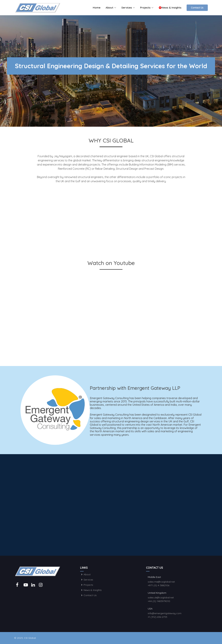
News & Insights (170, 8)
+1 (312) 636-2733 (157, 617)
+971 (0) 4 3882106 (159, 585)
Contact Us (197, 8)
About (87, 574)
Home (97, 8)
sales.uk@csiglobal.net (161, 597)
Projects (88, 585)
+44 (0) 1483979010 (159, 601)
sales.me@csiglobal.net (161, 582)
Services (88, 580)
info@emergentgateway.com (165, 613)
